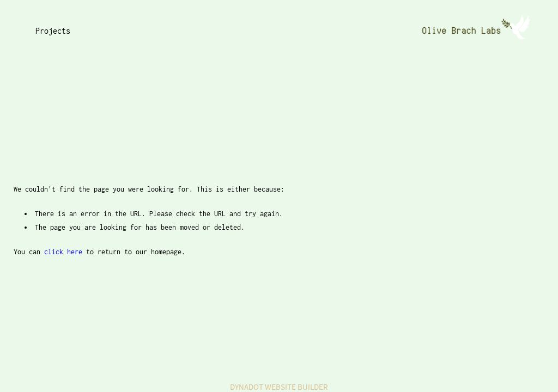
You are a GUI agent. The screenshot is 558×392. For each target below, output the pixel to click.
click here (63, 252)
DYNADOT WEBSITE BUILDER (279, 387)
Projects (53, 31)
